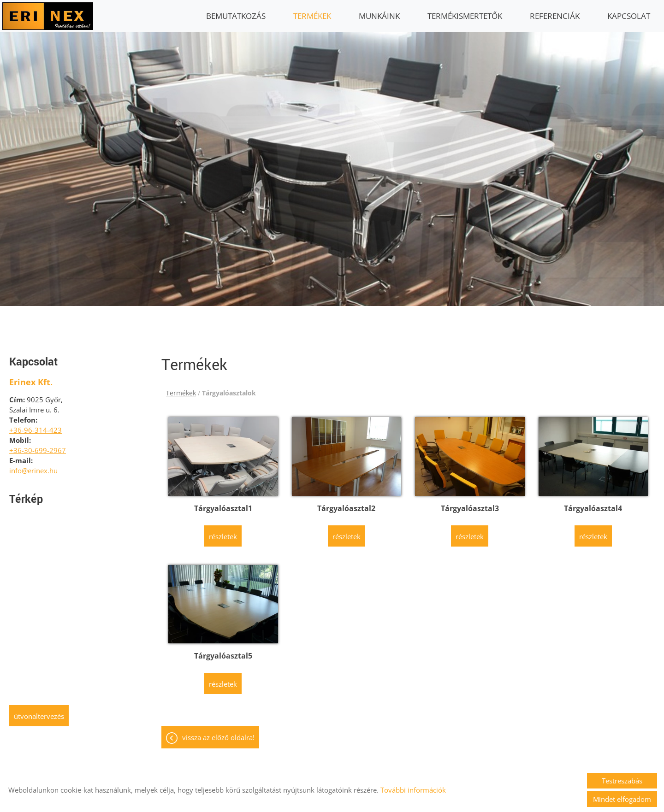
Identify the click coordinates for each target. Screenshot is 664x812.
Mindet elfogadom (622, 799)
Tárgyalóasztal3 (470, 504)
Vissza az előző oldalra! (218, 733)
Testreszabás (622, 781)
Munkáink (379, 16)
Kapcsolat (629, 16)
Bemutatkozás (236, 16)
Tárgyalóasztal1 (223, 504)
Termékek (312, 16)
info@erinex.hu (33, 466)
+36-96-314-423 (36, 425)
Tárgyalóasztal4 (593, 504)
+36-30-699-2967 (38, 446)
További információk (413, 790)
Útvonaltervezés (39, 712)
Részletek (223, 532)
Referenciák (555, 16)
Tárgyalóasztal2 (346, 504)
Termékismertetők (465, 16)
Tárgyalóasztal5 (223, 651)
